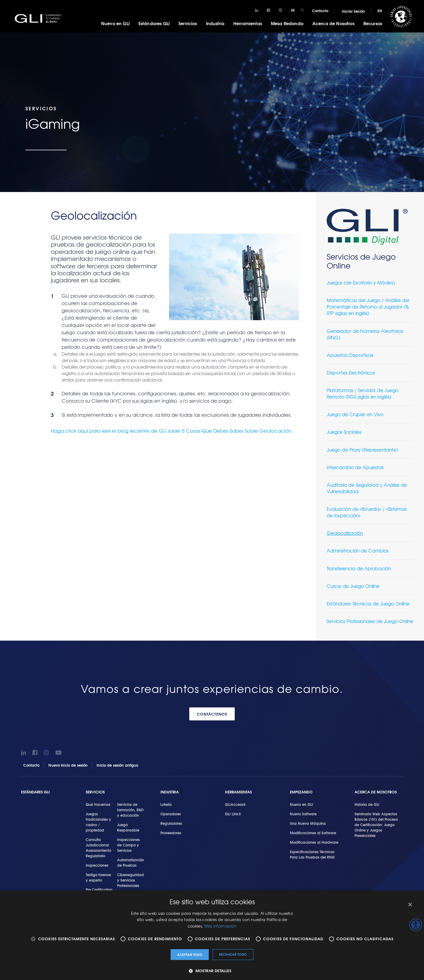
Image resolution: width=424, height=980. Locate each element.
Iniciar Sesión (353, 11)
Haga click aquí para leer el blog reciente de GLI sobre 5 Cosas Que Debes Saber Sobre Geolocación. (172, 431)
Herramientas (248, 23)
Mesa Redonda (287, 23)
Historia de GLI (367, 804)
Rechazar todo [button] (233, 954)
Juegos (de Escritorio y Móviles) (361, 282)
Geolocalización (345, 533)
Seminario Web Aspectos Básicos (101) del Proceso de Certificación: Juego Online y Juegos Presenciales (376, 825)
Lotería (166, 804)
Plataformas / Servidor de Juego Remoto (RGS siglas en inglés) (362, 393)
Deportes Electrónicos (351, 373)
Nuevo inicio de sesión (68, 765)
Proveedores (171, 833)
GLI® (41, 19)
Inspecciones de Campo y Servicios (128, 845)
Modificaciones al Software (313, 833)
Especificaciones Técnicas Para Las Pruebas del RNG (312, 854)
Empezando (301, 792)
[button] (212, 971)
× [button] (410, 905)
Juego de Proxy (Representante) (362, 450)
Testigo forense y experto (98, 877)
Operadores (171, 814)
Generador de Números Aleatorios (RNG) (365, 334)
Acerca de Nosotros (333, 23)
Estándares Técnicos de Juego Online (368, 603)
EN (380, 11)
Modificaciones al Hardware (314, 842)
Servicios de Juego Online (361, 261)
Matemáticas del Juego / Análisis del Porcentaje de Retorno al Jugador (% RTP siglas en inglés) (368, 307)
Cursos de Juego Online (353, 586)
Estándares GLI (154, 23)
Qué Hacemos (98, 804)
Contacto (320, 11)
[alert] (212, 935)
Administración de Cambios (358, 550)
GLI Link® (233, 814)
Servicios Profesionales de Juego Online (370, 621)
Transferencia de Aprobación (359, 568)
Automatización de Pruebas (131, 862)
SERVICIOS (95, 792)
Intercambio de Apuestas (355, 467)
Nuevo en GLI (115, 23)
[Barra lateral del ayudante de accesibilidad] (416, 925)
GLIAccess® (235, 804)
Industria (215, 23)
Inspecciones (97, 865)
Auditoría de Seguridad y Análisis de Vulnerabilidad (367, 488)
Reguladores (171, 823)
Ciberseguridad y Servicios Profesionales (130, 880)
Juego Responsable (128, 827)
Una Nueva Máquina (308, 823)
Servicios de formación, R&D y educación (130, 810)
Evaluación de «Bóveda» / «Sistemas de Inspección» (367, 512)
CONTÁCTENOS (212, 714)
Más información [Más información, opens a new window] (221, 926)
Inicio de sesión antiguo (117, 765)
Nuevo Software (303, 814)
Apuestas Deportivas (350, 355)
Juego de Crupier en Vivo (355, 414)
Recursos (373, 23)
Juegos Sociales (344, 432)
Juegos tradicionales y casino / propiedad (98, 822)
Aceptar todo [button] (190, 954)
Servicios (188, 23)
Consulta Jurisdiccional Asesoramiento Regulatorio (98, 847)
